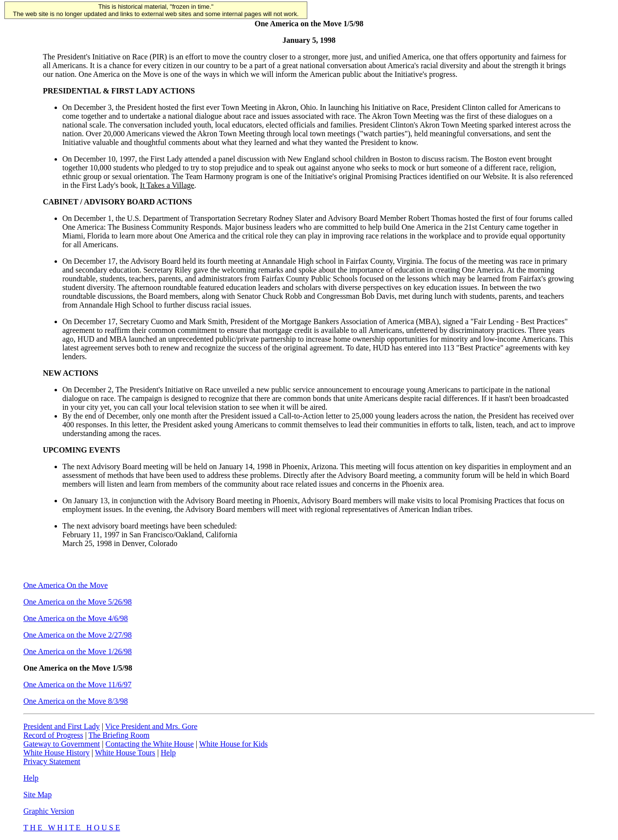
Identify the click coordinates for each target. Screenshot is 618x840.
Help (168, 753)
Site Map (37, 794)
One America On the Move (66, 585)
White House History (56, 753)
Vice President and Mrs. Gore (151, 726)
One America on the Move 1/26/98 (78, 651)
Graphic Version (49, 811)
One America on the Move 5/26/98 (78, 602)
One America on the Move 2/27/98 (78, 635)
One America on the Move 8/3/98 (76, 701)
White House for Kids (234, 744)
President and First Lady (62, 726)
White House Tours (125, 753)
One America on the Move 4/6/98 (76, 618)
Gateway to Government (62, 744)
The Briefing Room (119, 735)
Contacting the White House (149, 744)
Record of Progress (53, 735)
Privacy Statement (52, 761)
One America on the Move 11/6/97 (77, 685)
